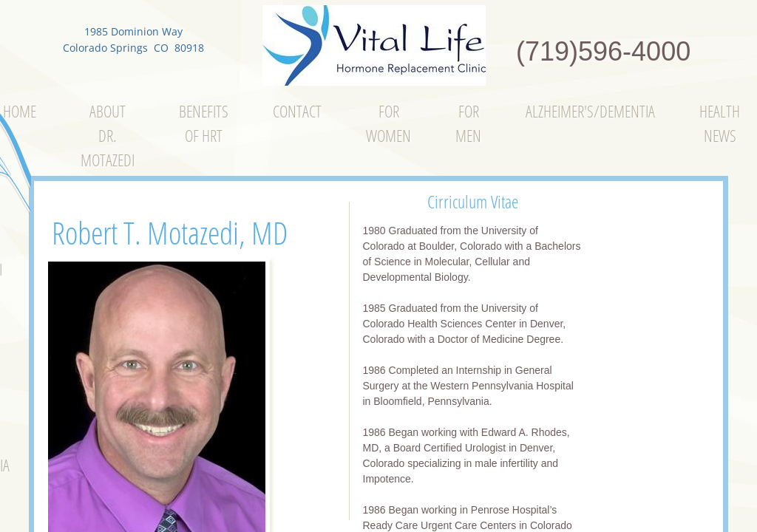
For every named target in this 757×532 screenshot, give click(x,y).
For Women (388, 123)
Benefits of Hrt (204, 123)
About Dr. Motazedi (108, 135)
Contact (297, 111)
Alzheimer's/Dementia (590, 111)
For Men (468, 123)
